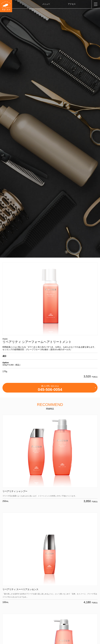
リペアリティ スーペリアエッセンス (21, 589)
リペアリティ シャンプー (15, 491)
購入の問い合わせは (50, 388)
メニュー (46, 4)
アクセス (72, 4)
